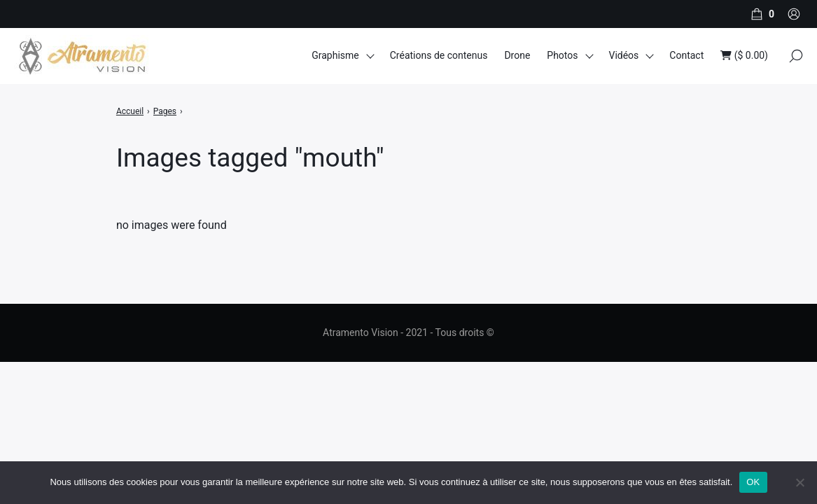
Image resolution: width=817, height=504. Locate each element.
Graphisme (335, 55)
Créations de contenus (439, 55)
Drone (517, 55)
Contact (686, 55)
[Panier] (761, 14)
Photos (562, 55)
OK (753, 482)
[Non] (799, 482)
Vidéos (623, 55)
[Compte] (794, 14)
